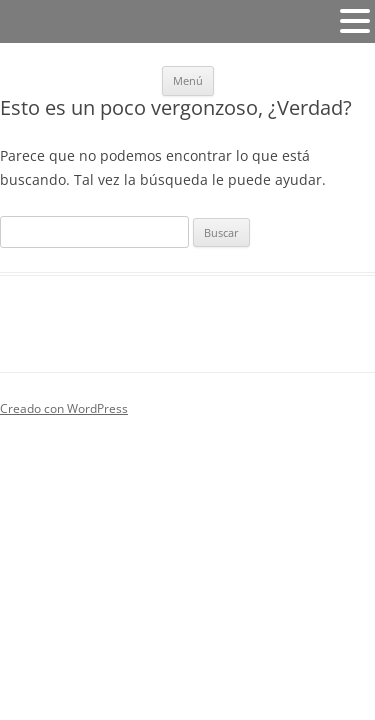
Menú (188, 80)
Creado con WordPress (64, 408)
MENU (45, 25)
